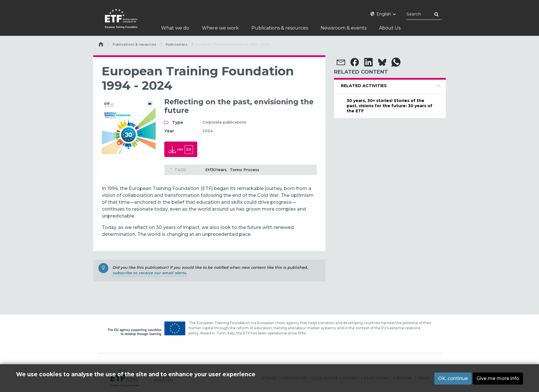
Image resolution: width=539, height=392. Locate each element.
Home (101, 46)
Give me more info (498, 378)
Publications (177, 44)
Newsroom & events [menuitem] (343, 28)
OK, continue (453, 378)
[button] (341, 62)
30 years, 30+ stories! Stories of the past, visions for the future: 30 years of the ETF (389, 106)
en (189, 149)
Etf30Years (216, 170)
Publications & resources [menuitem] (280, 28)
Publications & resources (134, 44)
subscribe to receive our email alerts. (150, 273)
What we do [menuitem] (175, 28)
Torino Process (245, 170)
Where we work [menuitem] (220, 28)
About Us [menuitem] (390, 28)
